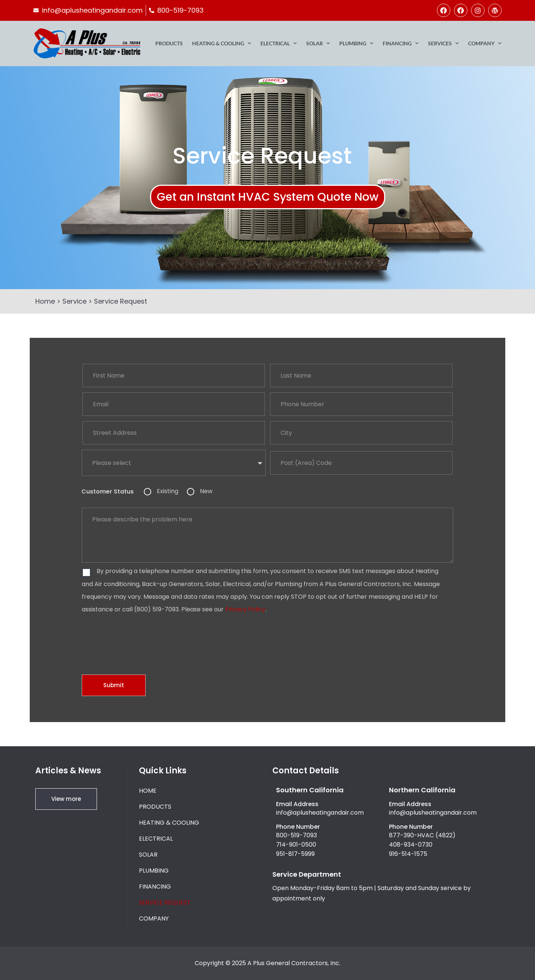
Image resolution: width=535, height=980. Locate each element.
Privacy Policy (245, 609)
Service (74, 301)
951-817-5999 (295, 854)
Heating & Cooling (222, 43)
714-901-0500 (296, 845)
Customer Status (108, 491)
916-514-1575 (408, 854)
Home (45, 301)
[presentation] (138, 638)
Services (443, 43)
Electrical (279, 43)
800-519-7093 (296, 835)
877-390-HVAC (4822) (422, 835)
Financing (401, 43)
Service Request (165, 903)
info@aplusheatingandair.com (320, 813)
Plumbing (356, 43)
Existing (168, 491)
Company (485, 43)
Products (169, 43)
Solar (318, 43)
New (206, 491)
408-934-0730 (411, 845)
